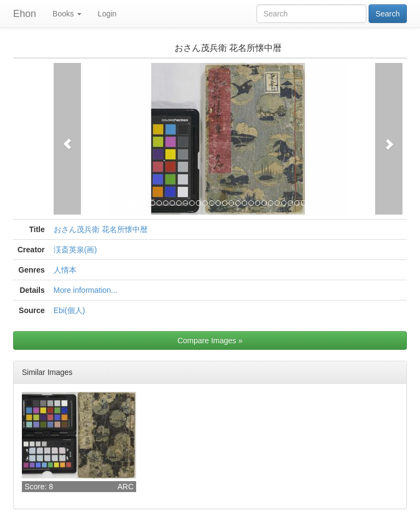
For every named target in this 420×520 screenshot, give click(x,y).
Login (107, 14)
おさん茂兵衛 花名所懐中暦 (101, 229)
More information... (86, 290)
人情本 (65, 270)
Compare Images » (210, 340)
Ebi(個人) (69, 310)
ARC (126, 487)
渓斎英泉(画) (75, 250)
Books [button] (67, 14)
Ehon (25, 14)
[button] (67, 139)
